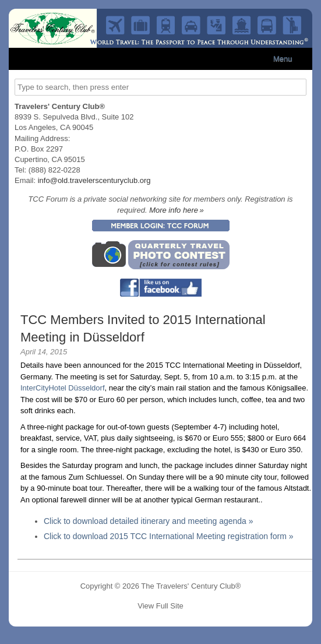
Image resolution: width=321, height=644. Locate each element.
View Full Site (160, 606)
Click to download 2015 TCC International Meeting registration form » (169, 536)
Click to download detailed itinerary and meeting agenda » (149, 521)
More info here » (177, 210)
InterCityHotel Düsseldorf (63, 388)
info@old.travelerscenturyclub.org (94, 180)
